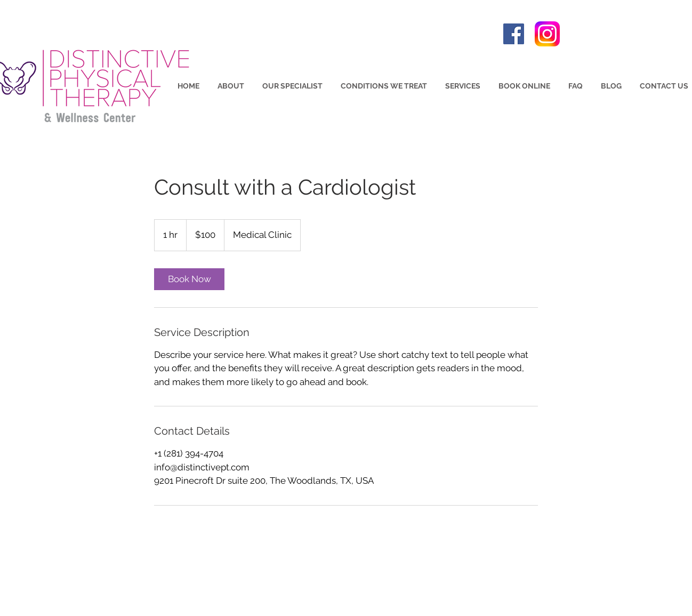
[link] (189, 279)
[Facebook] (514, 34)
